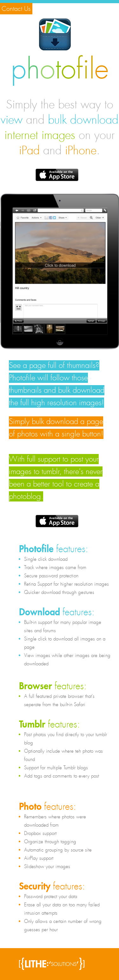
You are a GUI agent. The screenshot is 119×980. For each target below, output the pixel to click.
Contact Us (16, 9)
